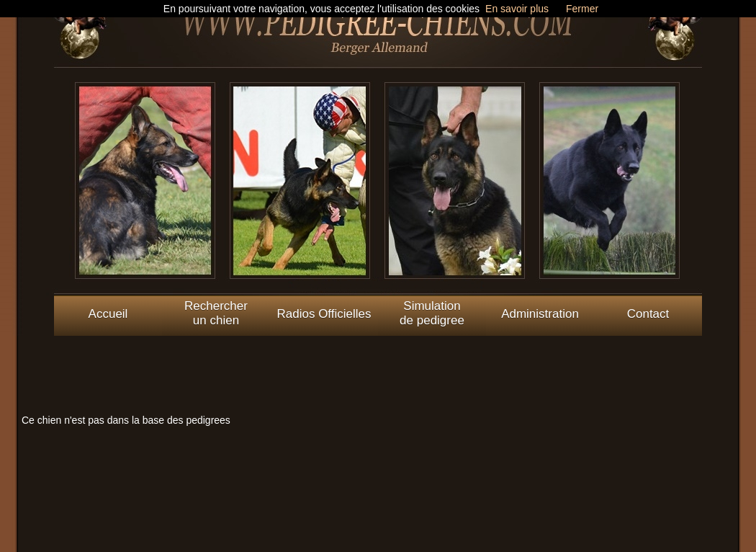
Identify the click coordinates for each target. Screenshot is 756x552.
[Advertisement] (378, 368)
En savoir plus (517, 9)
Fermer (582, 9)
